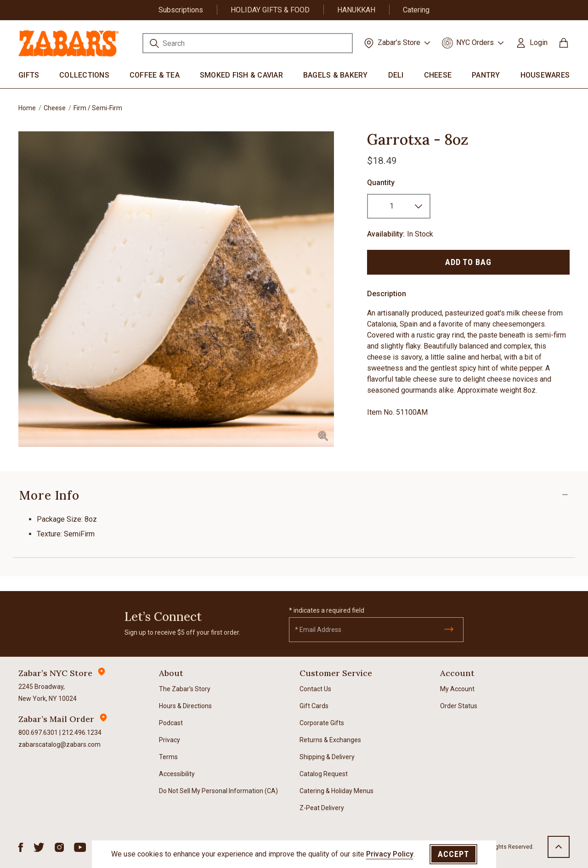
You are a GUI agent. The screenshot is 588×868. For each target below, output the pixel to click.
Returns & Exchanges (330, 740)
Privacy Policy (390, 854)
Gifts (29, 75)
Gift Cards (314, 706)
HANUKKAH (356, 10)
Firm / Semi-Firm (98, 108)
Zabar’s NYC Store (55, 673)
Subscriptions (181, 10)
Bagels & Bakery (336, 75)
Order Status (459, 706)
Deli (396, 75)
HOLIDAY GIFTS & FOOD (270, 10)
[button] (531, 43)
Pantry (486, 75)
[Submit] (449, 629)
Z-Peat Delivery (322, 808)
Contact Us (315, 689)
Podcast (171, 723)
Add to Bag (468, 262)
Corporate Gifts (322, 723)
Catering (416, 10)
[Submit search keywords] (154, 45)
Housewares (545, 75)
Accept (453, 854)
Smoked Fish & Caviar (241, 75)
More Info (49, 495)
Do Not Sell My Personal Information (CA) (218, 791)
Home (27, 108)
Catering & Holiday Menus (336, 791)
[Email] (376, 630)
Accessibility (177, 774)
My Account (457, 689)
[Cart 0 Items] (564, 46)
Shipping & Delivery (327, 757)
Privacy (170, 740)
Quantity (381, 183)
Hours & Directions (185, 706)
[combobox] (248, 43)
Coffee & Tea (155, 75)
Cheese (438, 75)
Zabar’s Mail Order (56, 719)
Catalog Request (324, 774)
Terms (168, 757)
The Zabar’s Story (185, 689)
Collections (84, 75)
